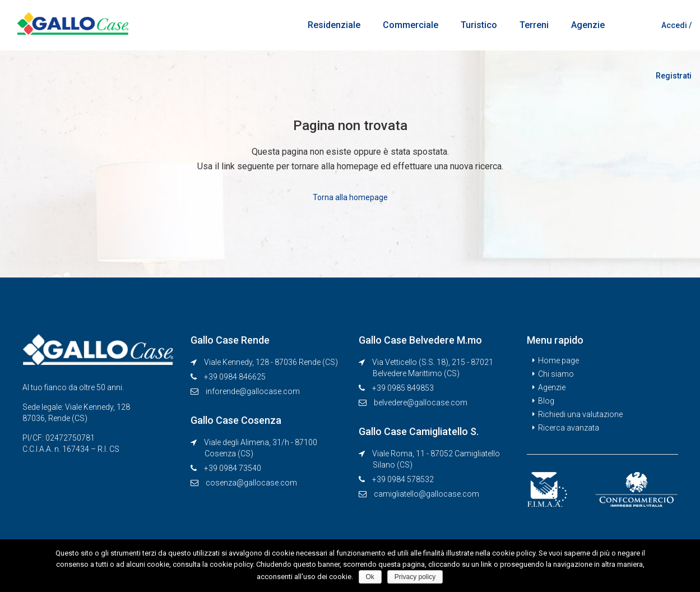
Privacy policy (415, 577)
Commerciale (411, 25)
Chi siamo (556, 373)
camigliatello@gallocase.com (427, 493)
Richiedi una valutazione (580, 414)
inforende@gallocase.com (253, 391)
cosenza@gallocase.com (251, 482)
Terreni (534, 25)
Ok (370, 577)
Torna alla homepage (350, 197)
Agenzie (588, 25)
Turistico (479, 25)
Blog (546, 400)
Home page (558, 360)
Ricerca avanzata (569, 427)
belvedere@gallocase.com (421, 402)
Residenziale (334, 25)
